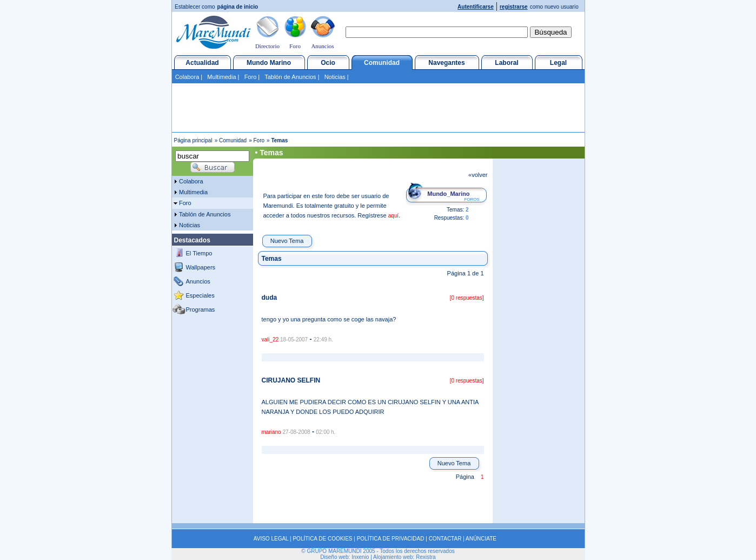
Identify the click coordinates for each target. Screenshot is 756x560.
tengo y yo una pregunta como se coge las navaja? (329, 319)
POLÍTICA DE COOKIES (322, 539)
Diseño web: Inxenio (344, 557)
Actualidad (202, 63)
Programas (201, 309)
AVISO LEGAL (271, 539)
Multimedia (221, 77)
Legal (558, 63)
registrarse (514, 7)
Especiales (200, 295)
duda (270, 298)
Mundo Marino (269, 63)
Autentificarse (476, 7)
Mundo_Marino (448, 194)
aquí (393, 216)
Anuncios (322, 46)
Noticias (335, 77)
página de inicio (238, 7)
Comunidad (382, 63)
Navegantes (446, 63)
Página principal (193, 140)
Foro (295, 46)
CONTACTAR (445, 539)
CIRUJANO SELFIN (291, 380)
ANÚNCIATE (481, 539)
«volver (478, 175)
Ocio (328, 63)
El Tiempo (199, 253)
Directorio (267, 46)
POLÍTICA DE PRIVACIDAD (391, 539)
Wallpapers (201, 267)
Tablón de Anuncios (290, 77)
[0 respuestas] (467, 298)
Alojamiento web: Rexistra (404, 557)
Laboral (506, 63)
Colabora (187, 77)
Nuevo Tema (287, 241)
